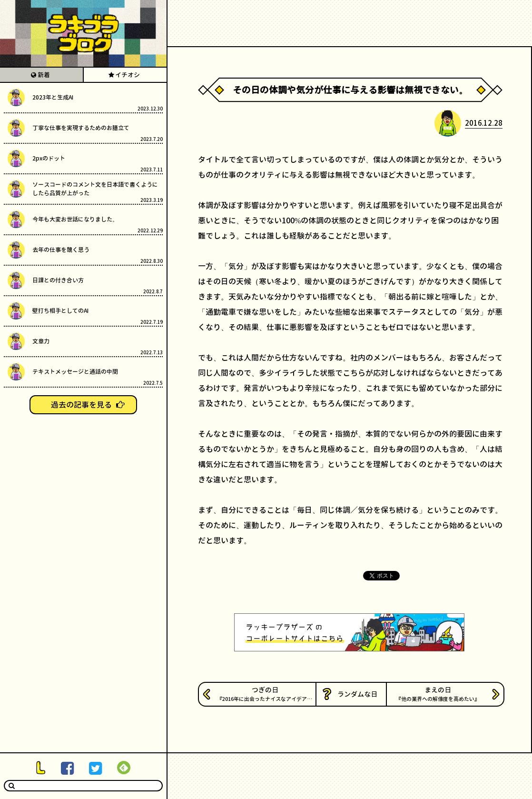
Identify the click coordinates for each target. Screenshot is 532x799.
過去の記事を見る (81, 405)
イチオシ (128, 75)
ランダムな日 (357, 694)
